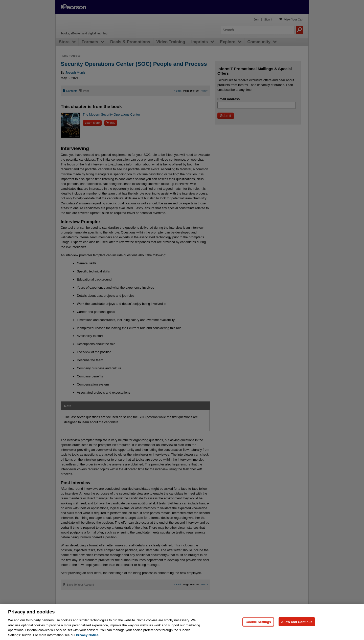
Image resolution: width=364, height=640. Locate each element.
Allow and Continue (297, 631)
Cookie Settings (258, 631)
